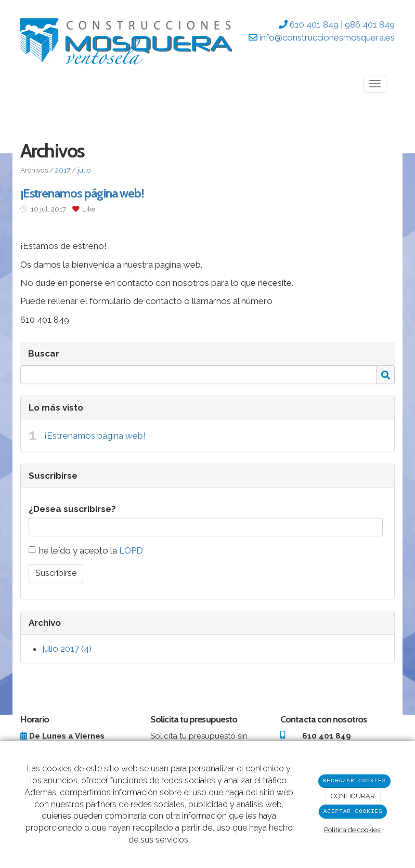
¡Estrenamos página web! (95, 436)
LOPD (131, 550)
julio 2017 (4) (67, 649)
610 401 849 (313, 24)
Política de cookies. (353, 830)
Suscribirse (56, 573)
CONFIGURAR (353, 796)
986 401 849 (370, 24)
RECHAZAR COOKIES (355, 781)
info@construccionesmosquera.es (326, 37)
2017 (63, 170)
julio (84, 170)
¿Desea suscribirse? (72, 509)
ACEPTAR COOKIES (353, 812)
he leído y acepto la (86, 550)
